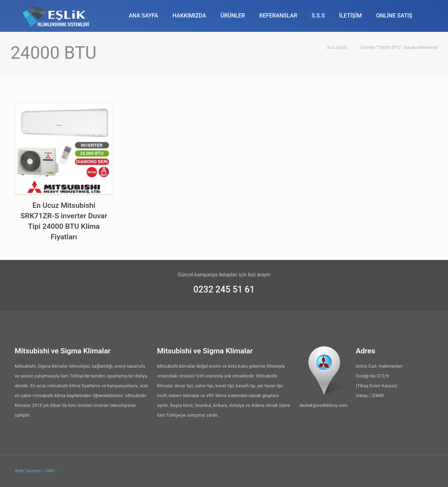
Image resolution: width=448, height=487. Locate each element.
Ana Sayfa (337, 47)
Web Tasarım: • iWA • (36, 471)
